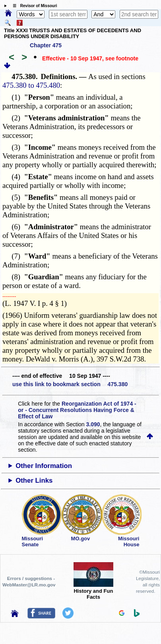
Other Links (34, 481)
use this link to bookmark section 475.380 (70, 384)
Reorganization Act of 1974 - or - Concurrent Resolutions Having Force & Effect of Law (77, 410)
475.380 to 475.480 (31, 85)
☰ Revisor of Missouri (33, 6)
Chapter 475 (46, 45)
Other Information (44, 466)
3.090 (93, 424)
